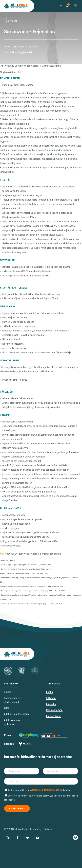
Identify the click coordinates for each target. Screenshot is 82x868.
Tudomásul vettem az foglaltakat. (40, 790)
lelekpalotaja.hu (54, 710)
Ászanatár (34, 47)
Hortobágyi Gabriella (23, 52)
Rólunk (8, 692)
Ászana (23, 47)
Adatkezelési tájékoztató (17, 714)
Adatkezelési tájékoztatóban (45, 790)
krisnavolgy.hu (54, 716)
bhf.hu (50, 692)
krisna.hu (51, 704)
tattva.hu (51, 698)
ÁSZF (7, 708)
